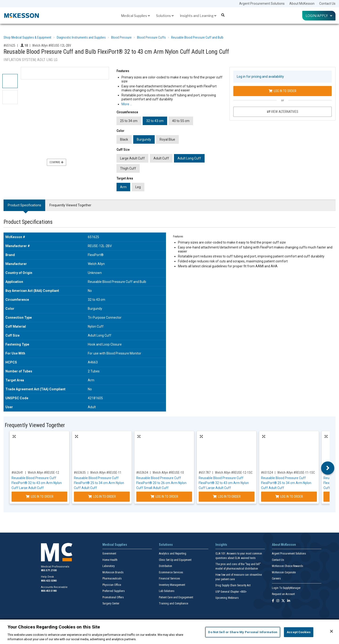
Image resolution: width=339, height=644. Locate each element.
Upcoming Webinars (227, 598)
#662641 (17, 473)
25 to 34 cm (129, 121)
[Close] (331, 631)
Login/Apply (319, 16)
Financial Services (169, 579)
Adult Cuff (161, 158)
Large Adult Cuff (132, 158)
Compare (56, 162)
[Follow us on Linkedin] (289, 601)
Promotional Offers (113, 597)
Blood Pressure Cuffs (151, 37)
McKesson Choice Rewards (288, 566)
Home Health (110, 560)
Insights (221, 545)
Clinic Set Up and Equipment (175, 560)
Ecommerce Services (171, 572)
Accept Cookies (299, 632)
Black (124, 139)
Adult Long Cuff (189, 158)
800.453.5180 (49, 591)
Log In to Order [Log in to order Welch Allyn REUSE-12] (40, 497)
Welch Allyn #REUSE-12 (43, 473)
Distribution (165, 566)
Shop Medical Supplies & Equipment (27, 37)
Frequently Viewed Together (70, 205)
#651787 (205, 473)
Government (109, 554)
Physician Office (112, 585)
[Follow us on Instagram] (278, 601)
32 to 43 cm (155, 121)
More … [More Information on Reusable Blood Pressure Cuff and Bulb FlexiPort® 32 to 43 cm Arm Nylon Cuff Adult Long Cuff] (127, 104)
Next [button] (328, 468)
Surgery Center (111, 603)
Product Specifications (24, 205)
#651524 (267, 473)
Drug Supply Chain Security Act (233, 585)
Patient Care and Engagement (176, 597)
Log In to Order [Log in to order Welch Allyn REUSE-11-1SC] (289, 497)
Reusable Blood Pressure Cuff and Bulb (197, 37)
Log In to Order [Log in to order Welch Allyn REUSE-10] (164, 497)
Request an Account (283, 594)
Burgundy (144, 139)
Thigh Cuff (128, 168)
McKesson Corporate (284, 572)
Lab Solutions (167, 591)
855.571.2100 (49, 570)
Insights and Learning (198, 16)
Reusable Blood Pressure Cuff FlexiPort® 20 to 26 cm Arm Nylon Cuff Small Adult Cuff (161, 483)
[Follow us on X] (283, 601)
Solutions (165, 16)
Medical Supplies (135, 16)
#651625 (9, 45)
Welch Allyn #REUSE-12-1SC (234, 473)
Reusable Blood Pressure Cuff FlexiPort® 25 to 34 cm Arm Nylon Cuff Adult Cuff (99, 483)
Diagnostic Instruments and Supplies (81, 37)
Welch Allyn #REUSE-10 (168, 473)
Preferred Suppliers (114, 591)
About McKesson (302, 4)
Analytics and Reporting (173, 554)
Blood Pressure (121, 37)
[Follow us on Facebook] (273, 601)
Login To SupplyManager (286, 588)
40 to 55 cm (181, 121)
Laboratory (109, 566)
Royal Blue (167, 139)
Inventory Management (172, 585)
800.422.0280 (49, 581)
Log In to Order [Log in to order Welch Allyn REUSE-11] (102, 497)
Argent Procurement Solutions (262, 4)
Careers (276, 579)
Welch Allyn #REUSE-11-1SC (296, 473)
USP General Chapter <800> (231, 592)
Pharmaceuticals (112, 579)
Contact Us (327, 4)
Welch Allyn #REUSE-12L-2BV (52, 45)
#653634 (142, 473)
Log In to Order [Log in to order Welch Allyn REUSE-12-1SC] (227, 497)
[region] (169, 632)
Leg (138, 187)
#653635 (80, 473)
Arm (123, 187)
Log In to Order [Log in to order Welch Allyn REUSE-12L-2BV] (282, 91)
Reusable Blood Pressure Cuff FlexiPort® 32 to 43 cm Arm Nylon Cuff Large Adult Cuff (37, 483)
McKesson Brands (113, 572)
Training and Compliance (174, 603)
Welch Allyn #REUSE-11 (106, 473)
